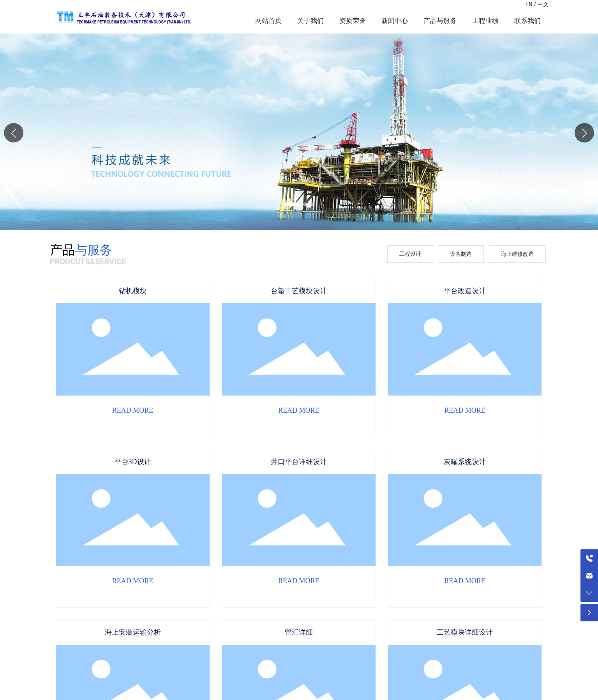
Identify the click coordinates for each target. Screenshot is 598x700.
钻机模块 (133, 291)
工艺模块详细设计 (465, 632)
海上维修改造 (517, 254)
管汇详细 (299, 632)
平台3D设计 (133, 462)
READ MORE (133, 410)
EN (529, 4)
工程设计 (410, 254)
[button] (584, 133)
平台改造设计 (465, 291)
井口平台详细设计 (299, 462)
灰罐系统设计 (465, 462)
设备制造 (461, 254)
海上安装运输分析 (133, 632)
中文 (543, 4)
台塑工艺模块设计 (299, 291)
